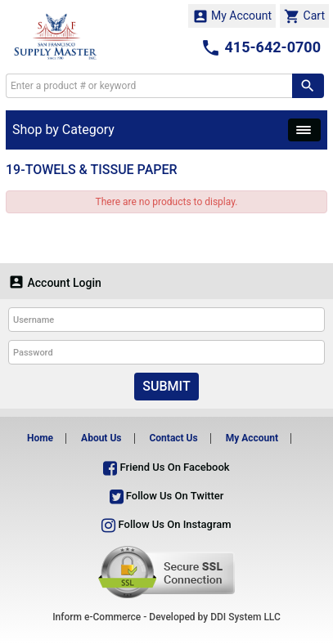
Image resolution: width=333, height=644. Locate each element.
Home (40, 438)
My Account (232, 16)
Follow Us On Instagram (166, 524)
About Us (101, 438)
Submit (166, 386)
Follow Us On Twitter (167, 496)
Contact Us (173, 438)
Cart (304, 16)
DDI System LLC (245, 617)
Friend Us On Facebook (166, 467)
